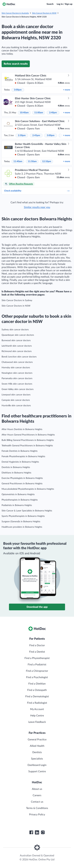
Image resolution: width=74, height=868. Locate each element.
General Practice (37, 740)
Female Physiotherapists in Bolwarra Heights (23, 456)
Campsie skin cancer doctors (16, 400)
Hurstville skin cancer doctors (16, 406)
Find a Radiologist (37, 703)
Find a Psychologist (37, 677)
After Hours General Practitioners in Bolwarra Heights (28, 435)
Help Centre (37, 716)
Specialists (37, 759)
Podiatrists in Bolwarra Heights (17, 505)
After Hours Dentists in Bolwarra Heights (22, 429)
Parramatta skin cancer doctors (17, 378)
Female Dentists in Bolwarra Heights (20, 451)
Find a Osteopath (37, 690)
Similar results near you (37, 207)
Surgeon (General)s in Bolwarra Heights (21, 522)
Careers (37, 795)
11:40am (18, 161)
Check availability (37, 191)
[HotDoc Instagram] (43, 832)
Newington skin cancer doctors (17, 373)
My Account (37, 709)
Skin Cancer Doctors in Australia (15, 13)
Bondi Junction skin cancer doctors (19, 357)
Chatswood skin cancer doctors (17, 362)
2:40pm (53, 113)
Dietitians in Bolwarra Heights (16, 473)
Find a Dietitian (37, 684)
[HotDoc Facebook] (31, 832)
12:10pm (47, 161)
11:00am (39, 113)
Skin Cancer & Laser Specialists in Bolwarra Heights (27, 511)
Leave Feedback (37, 722)
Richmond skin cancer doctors (17, 351)
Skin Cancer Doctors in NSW (44, 13)
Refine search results (16, 64)
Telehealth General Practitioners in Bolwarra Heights (27, 446)
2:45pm (36, 135)
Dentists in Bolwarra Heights (16, 467)
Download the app (37, 607)
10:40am (24, 113)
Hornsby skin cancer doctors (16, 368)
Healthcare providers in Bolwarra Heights (22, 527)
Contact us (37, 802)
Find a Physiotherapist (37, 658)
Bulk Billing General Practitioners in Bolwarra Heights (28, 440)
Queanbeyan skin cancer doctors (18, 335)
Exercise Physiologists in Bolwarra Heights (22, 478)
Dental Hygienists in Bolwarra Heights (20, 462)
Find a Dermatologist (37, 696)
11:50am (32, 161)
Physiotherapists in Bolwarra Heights (20, 500)
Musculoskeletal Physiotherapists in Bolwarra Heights (28, 489)
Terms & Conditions (37, 808)
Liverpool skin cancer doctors (16, 395)
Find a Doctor (37, 645)
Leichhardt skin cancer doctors (17, 346)
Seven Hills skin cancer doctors (17, 384)
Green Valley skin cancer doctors (18, 389)
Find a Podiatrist (37, 665)
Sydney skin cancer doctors (15, 330)
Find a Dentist (37, 652)
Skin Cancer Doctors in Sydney (17, 300)
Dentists (37, 752)
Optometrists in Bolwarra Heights (18, 494)
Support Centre (37, 771)
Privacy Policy (37, 815)
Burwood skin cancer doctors (16, 340)
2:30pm (22, 135)
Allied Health (37, 746)
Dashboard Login (37, 765)
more (67, 90)
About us (37, 789)
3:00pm (18, 90)
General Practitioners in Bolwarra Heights (22, 484)
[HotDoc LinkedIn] (37, 832)
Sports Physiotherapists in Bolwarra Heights (23, 516)
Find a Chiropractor (37, 671)
